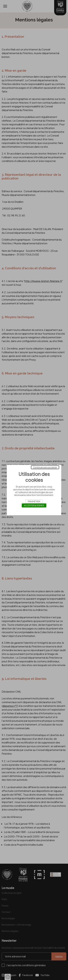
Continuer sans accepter (45, 467)
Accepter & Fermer (34, 506)
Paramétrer (34, 501)
